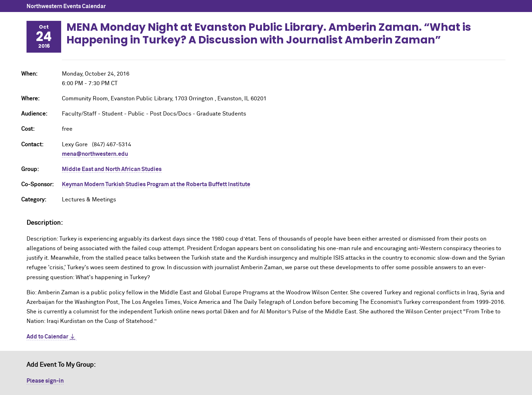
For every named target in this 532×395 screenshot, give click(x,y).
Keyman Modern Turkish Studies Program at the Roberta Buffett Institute (156, 184)
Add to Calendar (47, 337)
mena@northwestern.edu (95, 154)
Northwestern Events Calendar (66, 6)
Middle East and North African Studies (112, 169)
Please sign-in (45, 381)
